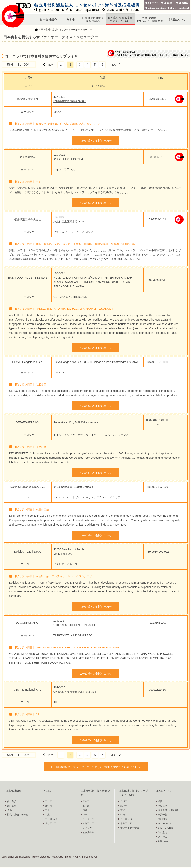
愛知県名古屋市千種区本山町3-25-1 (75, 692)
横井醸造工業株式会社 (28, 219)
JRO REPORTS (166, 828)
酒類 (10, 810)
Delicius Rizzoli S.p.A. (28, 552)
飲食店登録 (88, 832)
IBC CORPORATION (27, 623)
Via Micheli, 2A (63, 554)
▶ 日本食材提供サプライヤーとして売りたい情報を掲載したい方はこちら (96, 767)
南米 (47, 810)
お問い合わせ (165, 841)
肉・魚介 (12, 801)
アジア (48, 801)
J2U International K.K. (28, 690)
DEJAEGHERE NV (28, 422)
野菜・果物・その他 (18, 815)
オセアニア (51, 823)
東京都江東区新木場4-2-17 (70, 221)
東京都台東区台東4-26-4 (68, 159)
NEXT (114, 65)
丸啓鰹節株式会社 (28, 99)
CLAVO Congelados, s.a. (28, 362)
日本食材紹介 (13, 791)
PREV (50, 65)
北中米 (48, 806)
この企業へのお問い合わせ (96, 141)
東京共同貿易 (28, 157)
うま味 (47, 791)
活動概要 (162, 806)
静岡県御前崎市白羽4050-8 (70, 101)
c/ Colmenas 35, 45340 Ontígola (73, 487)
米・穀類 (12, 806)
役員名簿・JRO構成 (168, 810)
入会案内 (162, 832)
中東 (47, 815)
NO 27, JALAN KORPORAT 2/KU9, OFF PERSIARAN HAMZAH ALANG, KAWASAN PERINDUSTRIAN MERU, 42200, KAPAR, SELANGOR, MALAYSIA (93, 282)
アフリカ (87, 828)
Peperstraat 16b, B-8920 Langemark (76, 422)
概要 (160, 801)
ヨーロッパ (51, 819)
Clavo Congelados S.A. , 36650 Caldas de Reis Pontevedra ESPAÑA (96, 362)
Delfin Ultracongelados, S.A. (28, 487)
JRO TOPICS (164, 823)
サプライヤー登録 (130, 828)
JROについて (164, 791)
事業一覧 (162, 815)
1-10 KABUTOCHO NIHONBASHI (74, 625)
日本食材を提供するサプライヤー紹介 (61, 30)
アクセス (162, 837)
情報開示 (162, 819)
